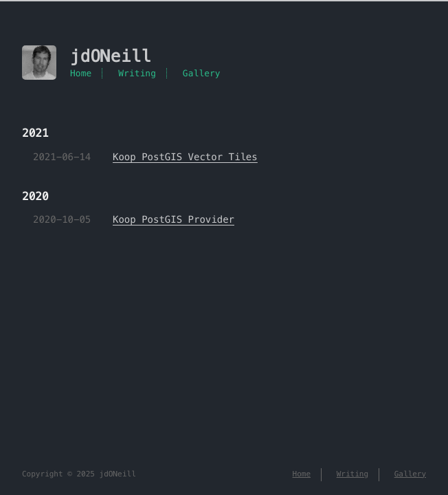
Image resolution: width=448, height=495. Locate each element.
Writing (137, 73)
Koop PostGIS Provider (173, 219)
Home (81, 73)
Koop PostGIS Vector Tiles (185, 157)
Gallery (202, 73)
